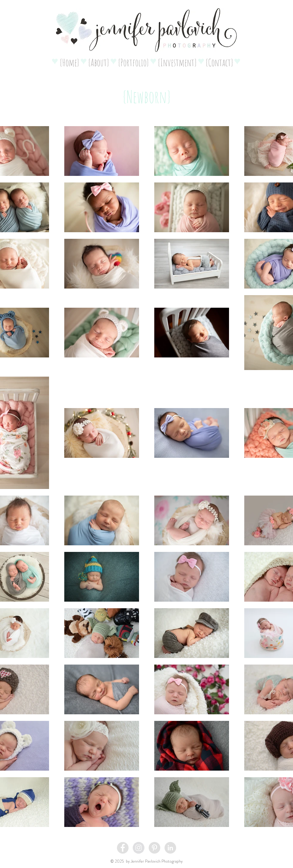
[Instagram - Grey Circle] (139, 848)
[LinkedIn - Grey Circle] (170, 848)
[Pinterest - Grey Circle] (154, 848)
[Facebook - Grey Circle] (123, 848)
